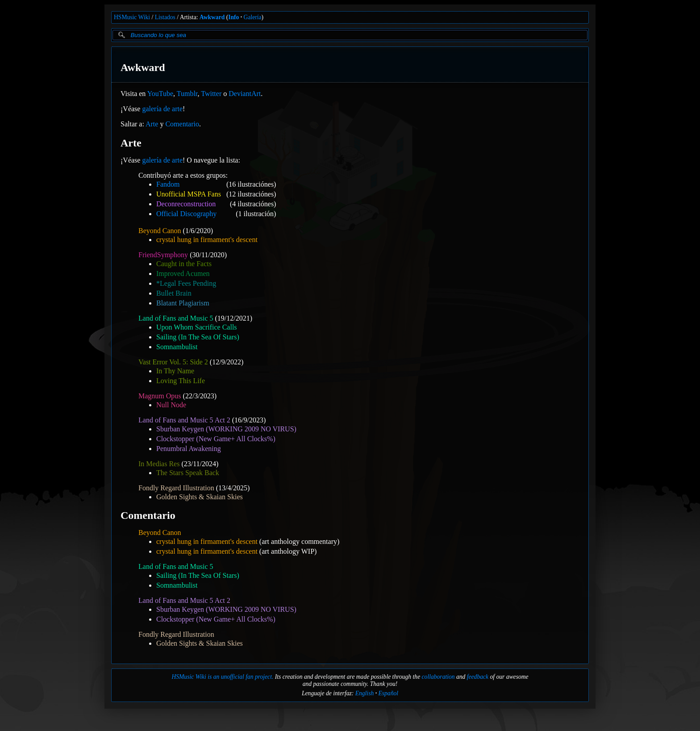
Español (388, 693)
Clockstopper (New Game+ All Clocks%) (216, 439)
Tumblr (187, 94)
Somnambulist (177, 347)
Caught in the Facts (184, 264)
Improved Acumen (183, 274)
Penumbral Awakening (189, 449)
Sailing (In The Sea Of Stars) (198, 337)
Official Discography (186, 214)
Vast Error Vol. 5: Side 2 (173, 362)
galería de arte (162, 109)
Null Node (171, 405)
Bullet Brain (174, 293)
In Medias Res (159, 464)
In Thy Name (175, 371)
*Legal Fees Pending (186, 283)
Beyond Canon (160, 231)
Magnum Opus (160, 396)
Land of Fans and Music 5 (176, 318)
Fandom (168, 184)
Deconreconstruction (186, 204)
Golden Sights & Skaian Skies (200, 497)
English (365, 693)
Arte (152, 124)
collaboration (438, 677)
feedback (478, 677)
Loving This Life (181, 381)
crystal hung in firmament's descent (207, 240)
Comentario (182, 124)
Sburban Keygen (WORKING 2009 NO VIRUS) (226, 429)
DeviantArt (245, 94)
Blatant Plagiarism (183, 303)
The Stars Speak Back (188, 473)
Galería (253, 17)
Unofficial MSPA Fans (189, 194)
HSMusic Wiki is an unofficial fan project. (222, 677)
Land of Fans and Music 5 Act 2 (184, 420)
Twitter (211, 94)
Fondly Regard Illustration (176, 488)
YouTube (160, 94)
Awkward (212, 17)
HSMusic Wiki (132, 17)
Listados (165, 17)
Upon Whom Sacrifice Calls (197, 327)
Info (233, 17)
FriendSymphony (163, 255)
